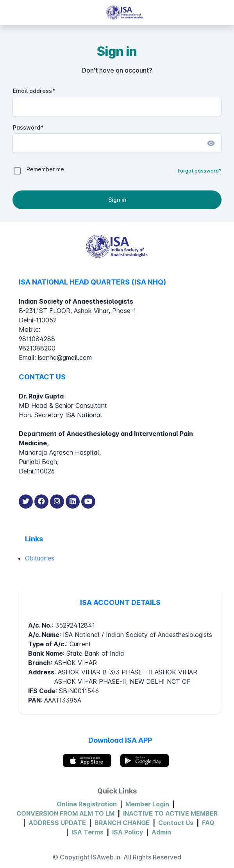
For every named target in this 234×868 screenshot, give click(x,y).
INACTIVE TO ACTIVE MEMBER (170, 813)
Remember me (45, 169)
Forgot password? (200, 171)
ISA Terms (88, 832)
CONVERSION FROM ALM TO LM (65, 813)
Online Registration (87, 804)
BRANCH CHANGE (122, 823)
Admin (161, 832)
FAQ (208, 823)
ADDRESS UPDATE (57, 823)
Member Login (147, 804)
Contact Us (176, 823)
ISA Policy (128, 832)
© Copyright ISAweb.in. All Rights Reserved (117, 857)
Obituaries (40, 558)
